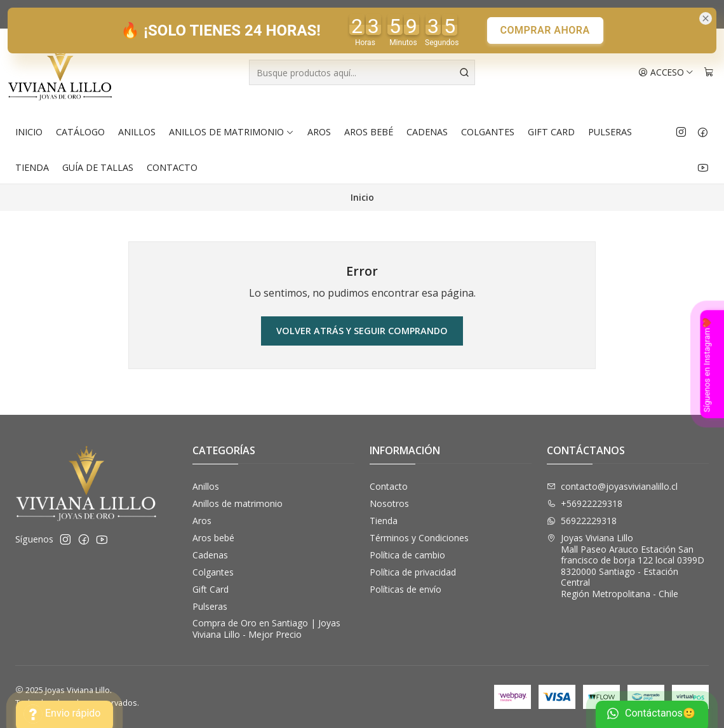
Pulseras (610, 132)
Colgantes (488, 132)
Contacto (172, 167)
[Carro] (709, 72)
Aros (319, 132)
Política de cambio (407, 555)
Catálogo (80, 132)
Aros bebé (369, 132)
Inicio (29, 132)
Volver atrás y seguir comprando (362, 331)
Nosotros (389, 503)
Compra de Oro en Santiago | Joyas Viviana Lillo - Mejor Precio (266, 629)
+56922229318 (585, 503)
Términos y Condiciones (419, 538)
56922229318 (582, 521)
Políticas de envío (406, 589)
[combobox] (362, 72)
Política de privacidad (413, 572)
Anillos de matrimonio (231, 132)
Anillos (137, 132)
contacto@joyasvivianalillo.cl (612, 486)
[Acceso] (666, 72)
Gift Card (551, 132)
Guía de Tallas (98, 167)
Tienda (32, 167)
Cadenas (427, 132)
